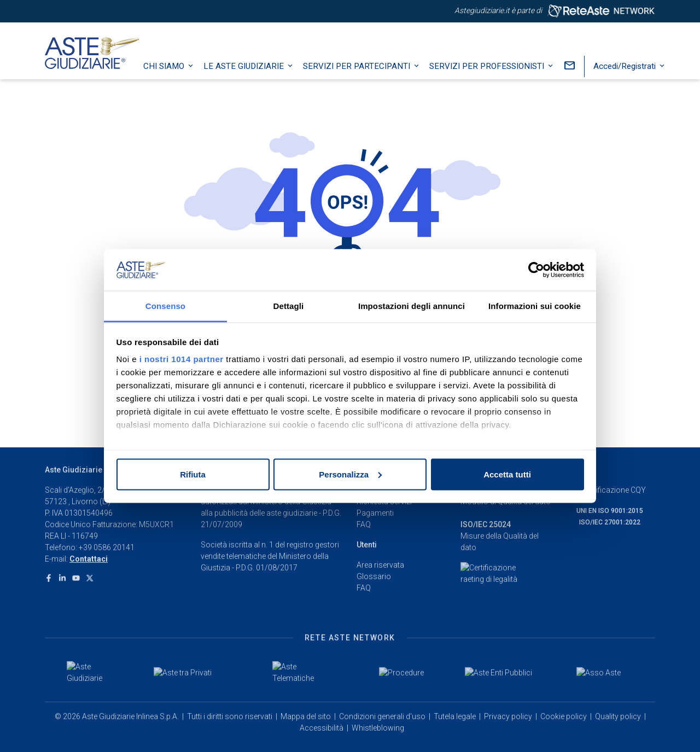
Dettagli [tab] (289, 306)
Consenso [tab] (165, 306)
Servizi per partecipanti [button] (364, 74)
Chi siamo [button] (171, 74)
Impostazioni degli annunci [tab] (412, 306)
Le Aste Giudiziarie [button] (251, 74)
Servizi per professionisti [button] (494, 74)
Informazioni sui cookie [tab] (535, 306)
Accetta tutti (507, 474)
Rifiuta (193, 474)
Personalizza (350, 474)
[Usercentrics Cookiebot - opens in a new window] (536, 270)
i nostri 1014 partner (182, 359)
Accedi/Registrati (632, 74)
